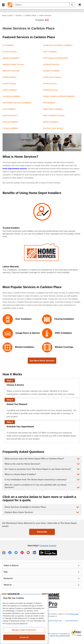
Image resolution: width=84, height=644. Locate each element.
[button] (3, 5)
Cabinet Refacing (9, 77)
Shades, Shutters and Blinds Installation (59, 96)
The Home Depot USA (54, 621)
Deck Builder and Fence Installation (17, 103)
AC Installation (8, 45)
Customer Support (48, 546)
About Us (8, 585)
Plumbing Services (50, 90)
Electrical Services (10, 115)
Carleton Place (30, 15)
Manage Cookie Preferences (24, 630)
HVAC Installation (50, 52)
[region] (24, 619)
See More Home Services (53, 128)
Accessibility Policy (71, 621)
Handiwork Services (51, 64)
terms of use (74, 614)
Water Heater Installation (53, 109)
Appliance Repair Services (13, 64)
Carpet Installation (10, 90)
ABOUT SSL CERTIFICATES (60, 636)
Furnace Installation (10, 128)
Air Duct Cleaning (10, 52)
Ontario (19, 15)
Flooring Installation (10, 122)
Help (6, 572)
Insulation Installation (51, 71)
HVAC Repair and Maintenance (55, 58)
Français (40, 20)
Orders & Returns (11, 565)
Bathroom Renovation (11, 71)
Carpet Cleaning (9, 84)
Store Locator (7, 15)
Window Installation (51, 122)
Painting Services (50, 84)
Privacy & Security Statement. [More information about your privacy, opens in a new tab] (17, 623)
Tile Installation (49, 103)
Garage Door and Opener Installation (58, 45)
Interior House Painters (52, 77)
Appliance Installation (11, 58)
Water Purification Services (54, 115)
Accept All (24, 637)
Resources (8, 578)
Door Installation (9, 109)
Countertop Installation (12, 96)
